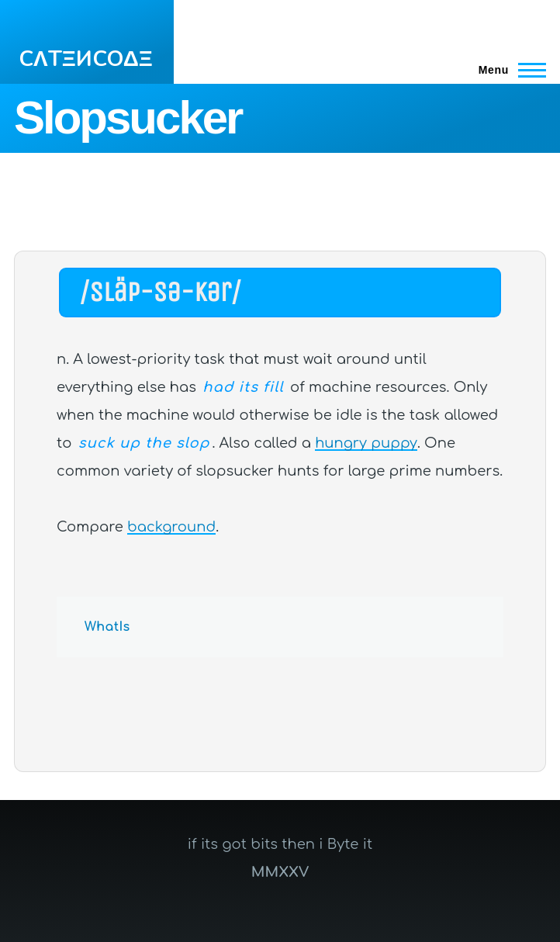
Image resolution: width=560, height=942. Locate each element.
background (171, 527)
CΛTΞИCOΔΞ (86, 59)
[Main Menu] (508, 70)
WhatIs (107, 627)
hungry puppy (366, 443)
